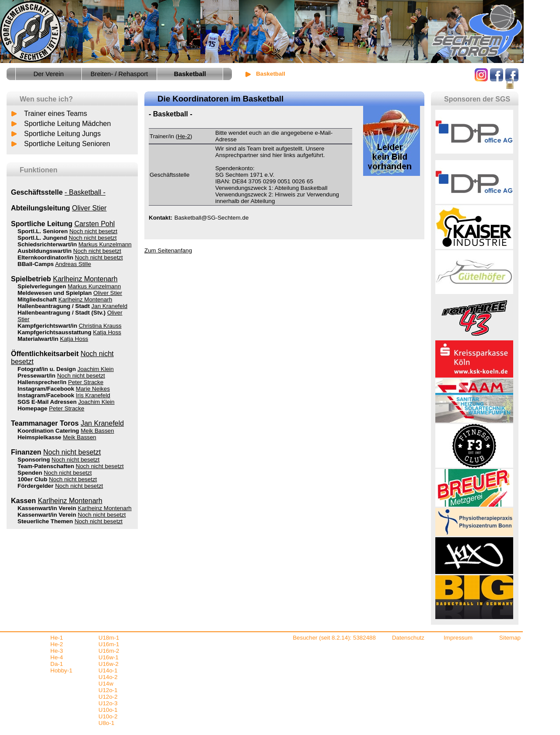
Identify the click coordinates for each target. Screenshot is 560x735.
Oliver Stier (89, 208)
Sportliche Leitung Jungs (62, 134)
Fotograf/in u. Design (47, 369)
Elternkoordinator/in (45, 257)
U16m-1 (109, 644)
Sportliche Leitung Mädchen (67, 124)
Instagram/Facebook (46, 389)
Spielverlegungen (42, 286)
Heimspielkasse (39, 437)
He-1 (57, 638)
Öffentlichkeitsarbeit (45, 354)
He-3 (57, 651)
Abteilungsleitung (40, 208)
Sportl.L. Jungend (42, 238)
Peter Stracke (86, 382)
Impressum (458, 638)
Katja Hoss (107, 332)
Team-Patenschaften (46, 466)
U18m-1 (109, 638)
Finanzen (26, 452)
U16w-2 (108, 664)
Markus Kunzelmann (105, 244)
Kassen (23, 501)
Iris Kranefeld (93, 395)
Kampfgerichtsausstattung (54, 332)
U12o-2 (108, 697)
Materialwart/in (38, 339)
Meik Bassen (97, 431)
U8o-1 (106, 723)
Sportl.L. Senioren (43, 231)
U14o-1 (108, 670)
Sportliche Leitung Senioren (67, 144)
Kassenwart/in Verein (47, 508)
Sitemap (510, 638)
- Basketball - (85, 192)
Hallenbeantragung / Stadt (54, 306)
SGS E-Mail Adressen (47, 402)
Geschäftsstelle (37, 192)
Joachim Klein (96, 369)
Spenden (30, 473)
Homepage (32, 408)
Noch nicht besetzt (93, 231)
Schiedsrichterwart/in (47, 244)
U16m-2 (109, 651)
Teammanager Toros (45, 423)
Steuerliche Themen (45, 521)
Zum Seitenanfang (168, 250)
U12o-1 (108, 690)
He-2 (184, 136)
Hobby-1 (61, 670)
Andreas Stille (73, 264)
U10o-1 (108, 710)
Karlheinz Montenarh (85, 279)
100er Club (32, 479)
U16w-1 (108, 657)
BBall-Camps (36, 264)
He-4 (57, 657)
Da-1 (57, 664)
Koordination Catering (48, 431)
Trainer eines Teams (56, 114)
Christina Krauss (100, 326)
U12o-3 (108, 703)
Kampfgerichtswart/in (47, 326)
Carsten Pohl (95, 224)
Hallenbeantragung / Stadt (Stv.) (61, 313)
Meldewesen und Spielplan (55, 293)
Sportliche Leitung (42, 224)
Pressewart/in (37, 376)
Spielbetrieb (31, 279)
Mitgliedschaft (37, 299)
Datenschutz (408, 638)
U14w (106, 684)
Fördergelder (35, 486)
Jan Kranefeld (109, 306)
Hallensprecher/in (42, 382)
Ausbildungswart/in (45, 251)
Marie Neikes (93, 389)
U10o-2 (108, 716)
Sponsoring (34, 460)
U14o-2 (108, 677)
